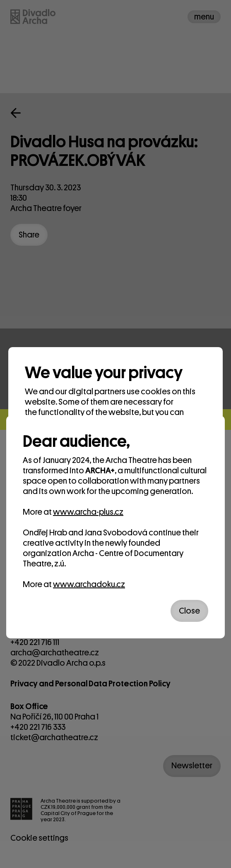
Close (189, 611)
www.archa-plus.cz (88, 512)
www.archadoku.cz (89, 584)
